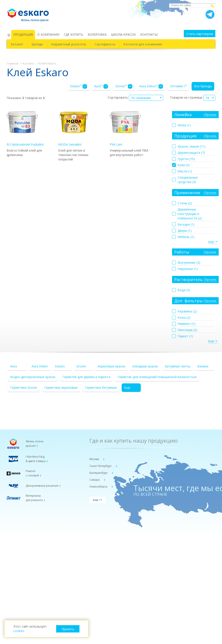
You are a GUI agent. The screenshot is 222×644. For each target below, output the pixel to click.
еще (211, 242)
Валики (203, 366)
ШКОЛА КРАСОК (123, 34)
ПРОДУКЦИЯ (23, 34)
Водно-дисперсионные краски (33, 377)
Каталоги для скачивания (143, 44)
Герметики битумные (101, 387)
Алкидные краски (145, 366)
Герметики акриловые (61, 387)
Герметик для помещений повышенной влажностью (157, 377)
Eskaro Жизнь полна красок (30, 13)
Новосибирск (99, 487)
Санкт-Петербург (101, 466)
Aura (101, 86)
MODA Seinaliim (74, 127)
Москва (95, 459)
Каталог (17, 44)
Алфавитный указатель (69, 44)
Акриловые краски (111, 366)
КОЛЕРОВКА (97, 34)
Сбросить (210, 115)
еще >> (97, 500)
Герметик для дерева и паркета (86, 377)
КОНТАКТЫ (149, 34)
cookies (19, 631)
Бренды (37, 44)
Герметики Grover (24, 387)
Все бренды (203, 86)
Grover (124, 86)
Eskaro (79, 86)
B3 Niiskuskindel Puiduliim (25, 127)
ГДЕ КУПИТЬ (73, 34)
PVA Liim (125, 127)
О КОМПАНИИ (48, 34)
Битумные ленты (178, 366)
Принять (68, 629)
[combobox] (146, 98)
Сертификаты (105, 44)
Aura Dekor (151, 86)
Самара (95, 480)
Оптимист (178, 86)
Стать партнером (200, 34)
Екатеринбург (99, 473)
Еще (127, 387)
